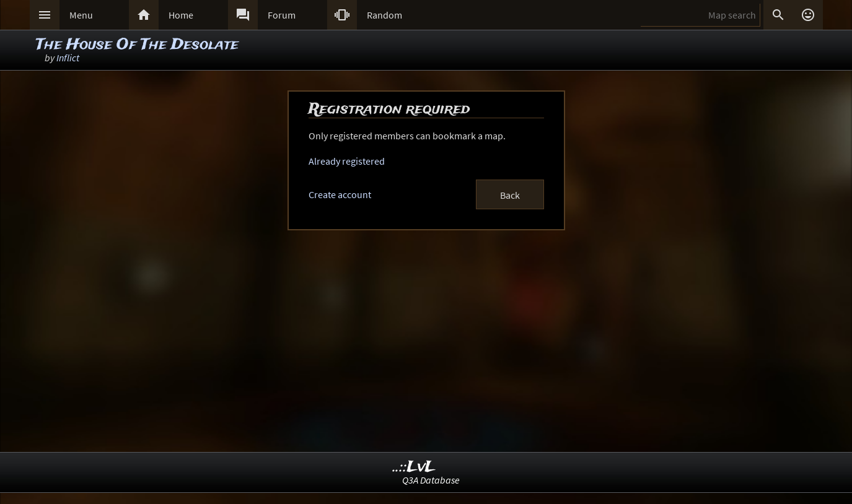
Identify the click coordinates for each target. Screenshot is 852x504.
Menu (81, 15)
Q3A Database (431, 480)
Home (181, 15)
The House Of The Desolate (137, 45)
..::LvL (414, 467)
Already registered (347, 161)
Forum (282, 15)
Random (384, 15)
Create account (340, 194)
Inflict (68, 58)
